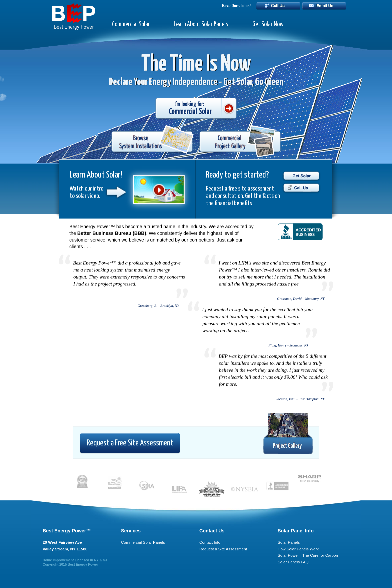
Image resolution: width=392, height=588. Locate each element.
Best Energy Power (83, 565)
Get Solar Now (268, 24)
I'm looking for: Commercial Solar (196, 109)
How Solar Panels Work (298, 549)
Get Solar (301, 176)
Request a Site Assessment (223, 549)
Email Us (324, 6)
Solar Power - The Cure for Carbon (308, 555)
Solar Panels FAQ (293, 562)
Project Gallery (288, 434)
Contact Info (210, 542)
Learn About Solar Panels (201, 24)
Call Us (278, 6)
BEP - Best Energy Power (74, 16)
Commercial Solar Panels (143, 542)
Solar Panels (289, 542)
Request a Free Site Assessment (130, 443)
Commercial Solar (131, 24)
